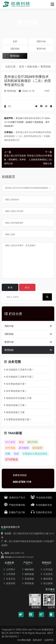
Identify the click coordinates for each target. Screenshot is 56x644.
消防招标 (15, 49)
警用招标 (15, 56)
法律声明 (49, 640)
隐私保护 (37, 640)
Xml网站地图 (24, 640)
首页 (22, 67)
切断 (8, 454)
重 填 (10, 287)
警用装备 (28, 583)
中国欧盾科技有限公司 (33, 118)
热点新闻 (47, 583)
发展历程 (9, 583)
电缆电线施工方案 (14, 412)
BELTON (32, 442)
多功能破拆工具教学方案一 (19, 370)
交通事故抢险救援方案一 (18, 419)
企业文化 (9, 579)
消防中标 (41, 41)
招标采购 (33, 67)
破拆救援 (28, 574)
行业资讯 (47, 574)
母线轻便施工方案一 (16, 405)
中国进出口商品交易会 (35, 454)
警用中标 (41, 49)
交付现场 (10, 448)
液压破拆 (37, 448)
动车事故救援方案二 (16, 391)
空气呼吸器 (12, 459)
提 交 (27, 287)
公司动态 (47, 569)
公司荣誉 (9, 574)
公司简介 (9, 569)
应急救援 (28, 579)
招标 (16, 454)
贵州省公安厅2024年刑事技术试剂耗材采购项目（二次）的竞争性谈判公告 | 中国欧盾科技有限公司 (28, 136)
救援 (21, 442)
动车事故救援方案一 (16, 384)
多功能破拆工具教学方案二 (19, 377)
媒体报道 (47, 579)
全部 (15, 41)
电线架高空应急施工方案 (18, 398)
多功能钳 (24, 448)
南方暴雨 (10, 442)
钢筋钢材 (28, 569)
